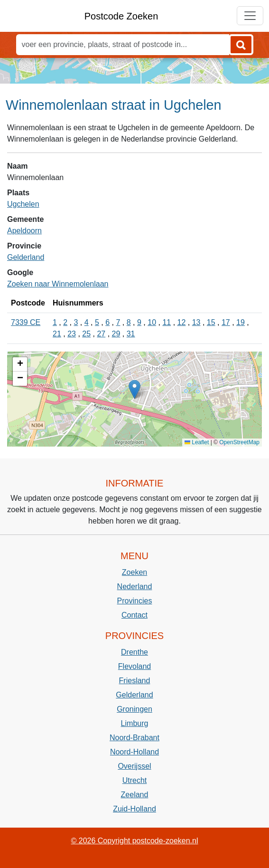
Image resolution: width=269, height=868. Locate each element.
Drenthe (134, 652)
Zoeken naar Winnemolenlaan (58, 284)
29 (116, 334)
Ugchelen (23, 204)
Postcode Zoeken (121, 16)
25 (86, 334)
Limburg (135, 723)
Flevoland (134, 666)
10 (152, 322)
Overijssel (134, 766)
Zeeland (135, 795)
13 (196, 322)
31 (131, 334)
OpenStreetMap (239, 442)
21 (57, 334)
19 (241, 322)
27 (101, 334)
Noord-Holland (134, 752)
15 (211, 322)
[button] (134, 389)
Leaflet (197, 442)
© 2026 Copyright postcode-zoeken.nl (135, 841)
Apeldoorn (24, 231)
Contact (134, 615)
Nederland (135, 587)
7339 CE (26, 322)
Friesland (135, 681)
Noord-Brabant (134, 738)
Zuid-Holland (134, 809)
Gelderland (26, 257)
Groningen (134, 709)
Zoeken (134, 572)
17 (226, 322)
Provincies (135, 601)
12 (182, 322)
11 (167, 322)
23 (72, 334)
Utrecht (135, 780)
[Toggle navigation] (250, 16)
